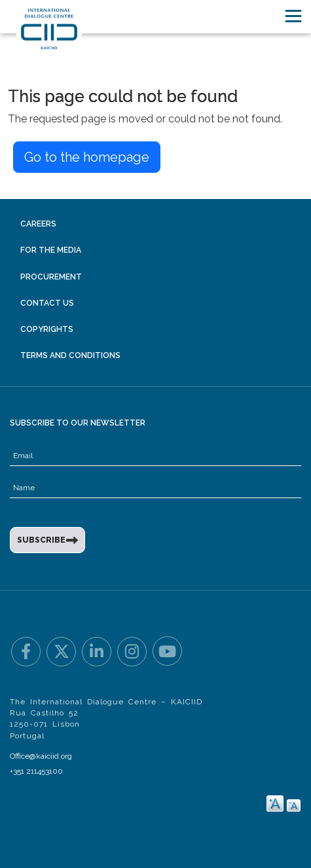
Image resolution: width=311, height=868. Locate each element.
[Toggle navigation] (293, 16)
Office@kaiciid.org (41, 756)
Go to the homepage (87, 157)
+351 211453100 (36, 771)
